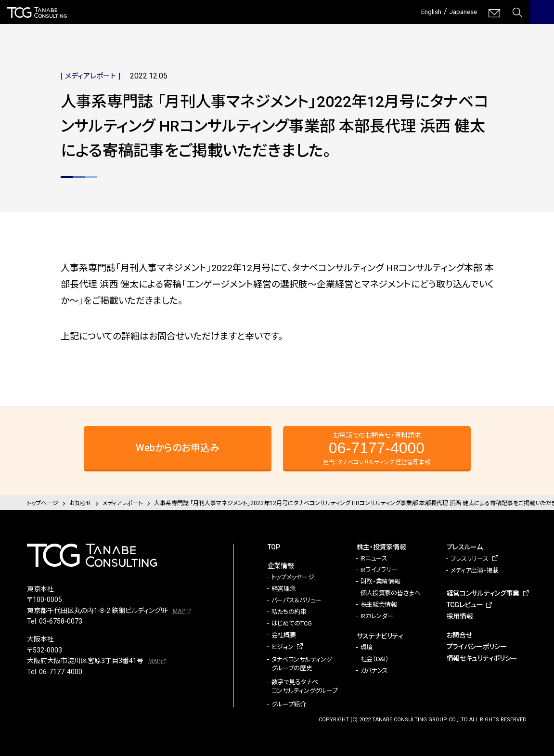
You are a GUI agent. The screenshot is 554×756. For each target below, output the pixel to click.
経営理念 (284, 589)
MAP (179, 611)
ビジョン (283, 647)
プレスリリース (470, 559)
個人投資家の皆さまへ (391, 593)
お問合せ (459, 635)
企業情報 (281, 566)
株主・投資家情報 (381, 547)
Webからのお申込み (178, 448)
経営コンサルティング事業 (483, 593)
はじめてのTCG (292, 623)
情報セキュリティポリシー (482, 658)
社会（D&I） (375, 659)
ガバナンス (374, 671)
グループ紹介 (289, 704)
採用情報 (460, 616)
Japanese (460, 11)
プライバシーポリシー (477, 647)
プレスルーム (465, 547)
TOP (274, 547)
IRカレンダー (377, 616)
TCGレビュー (465, 605)
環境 (367, 647)
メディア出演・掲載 (475, 570)
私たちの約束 (289, 612)
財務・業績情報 (380, 581)
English (424, 11)
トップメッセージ (293, 577)
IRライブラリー (379, 570)
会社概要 (284, 635)
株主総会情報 (379, 605)
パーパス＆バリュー (297, 600)
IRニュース (374, 558)
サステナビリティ (380, 636)
